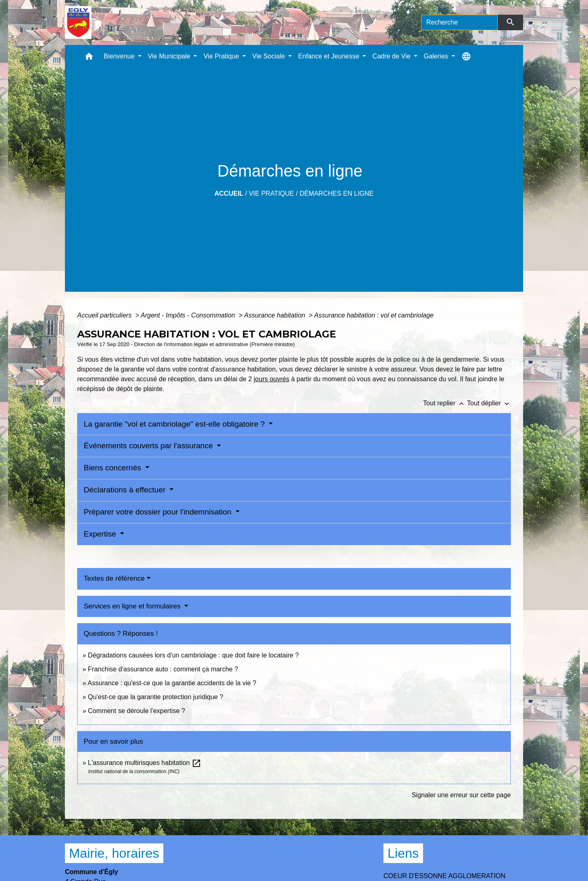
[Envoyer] (511, 22)
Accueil (229, 193)
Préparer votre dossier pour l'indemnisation (159, 512)
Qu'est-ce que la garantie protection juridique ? (155, 697)
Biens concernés (114, 468)
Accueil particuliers (105, 315)
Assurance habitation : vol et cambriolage (374, 315)
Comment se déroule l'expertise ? (136, 711)
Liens (403, 853)
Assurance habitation (276, 315)
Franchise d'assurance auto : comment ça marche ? (163, 669)
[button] (89, 58)
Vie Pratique (271, 193)
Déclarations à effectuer (126, 490)
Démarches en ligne (337, 193)
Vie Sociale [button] (269, 56)
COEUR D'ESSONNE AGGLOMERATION (444, 876)
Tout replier (445, 403)
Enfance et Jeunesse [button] (330, 56)
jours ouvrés (271, 379)
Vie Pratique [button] (222, 56)
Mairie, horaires (114, 853)
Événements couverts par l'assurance (149, 446)
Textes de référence (114, 578)
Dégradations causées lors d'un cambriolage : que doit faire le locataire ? (193, 655)
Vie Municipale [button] (170, 56)
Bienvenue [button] (120, 56)
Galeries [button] (437, 56)
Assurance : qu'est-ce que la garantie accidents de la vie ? (172, 683)
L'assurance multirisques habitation (145, 763)
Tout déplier (489, 403)
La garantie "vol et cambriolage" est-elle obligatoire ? (175, 424)
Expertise (101, 534)
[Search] (459, 22)
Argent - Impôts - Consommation (189, 315)
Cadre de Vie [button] (392, 56)
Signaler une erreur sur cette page (461, 795)
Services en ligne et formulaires (133, 606)
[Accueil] (78, 22)
